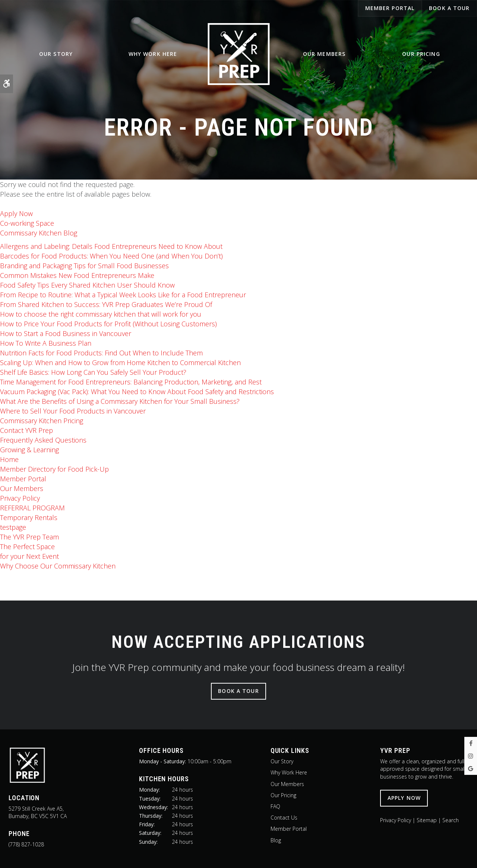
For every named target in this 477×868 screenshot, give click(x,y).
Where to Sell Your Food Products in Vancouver (73, 411)
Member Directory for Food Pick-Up (54, 469)
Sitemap (427, 820)
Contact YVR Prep (26, 430)
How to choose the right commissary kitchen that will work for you (101, 314)
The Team (29, 537)
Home (9, 459)
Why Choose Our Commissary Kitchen (58, 566)
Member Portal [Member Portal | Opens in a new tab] (390, 8)
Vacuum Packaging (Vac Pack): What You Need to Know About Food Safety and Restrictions (137, 392)
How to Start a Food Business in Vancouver (66, 333)
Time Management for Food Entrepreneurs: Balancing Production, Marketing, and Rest (131, 382)
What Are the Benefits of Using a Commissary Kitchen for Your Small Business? (120, 401)
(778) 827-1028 (26, 844)
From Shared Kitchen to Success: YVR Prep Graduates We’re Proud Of (106, 304)
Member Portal (23, 479)
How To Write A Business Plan (46, 343)
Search (451, 820)
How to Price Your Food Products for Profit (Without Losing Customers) (108, 324)
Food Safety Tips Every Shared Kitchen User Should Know (87, 285)
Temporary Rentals (29, 517)
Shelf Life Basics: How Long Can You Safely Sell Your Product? (93, 372)
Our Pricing (421, 56)
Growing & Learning (29, 450)
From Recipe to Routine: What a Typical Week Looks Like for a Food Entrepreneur (123, 295)
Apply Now (16, 213)
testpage (13, 527)
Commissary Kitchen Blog (39, 233)
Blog (276, 840)
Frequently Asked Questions (43, 440)
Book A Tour (449, 8)
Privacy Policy (20, 498)
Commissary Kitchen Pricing (42, 421)
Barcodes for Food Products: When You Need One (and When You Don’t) (111, 256)
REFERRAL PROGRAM (32, 508)
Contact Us (284, 818)
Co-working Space (27, 223)
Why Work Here (153, 56)
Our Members (324, 56)
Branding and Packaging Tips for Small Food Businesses (84, 266)
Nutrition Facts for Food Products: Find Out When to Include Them (101, 353)
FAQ (275, 806)
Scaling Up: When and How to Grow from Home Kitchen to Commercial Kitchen (120, 362)
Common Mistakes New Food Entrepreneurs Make (77, 275)
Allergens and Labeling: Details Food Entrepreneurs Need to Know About (111, 246)
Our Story (56, 56)
